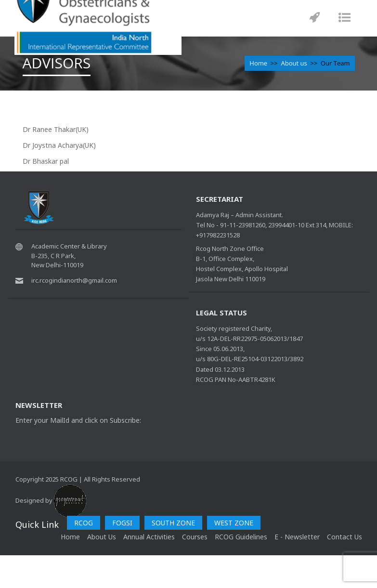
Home (258, 63)
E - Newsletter (297, 537)
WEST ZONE (234, 523)
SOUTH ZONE (173, 523)
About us (294, 63)
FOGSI (122, 523)
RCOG (84, 523)
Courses (195, 537)
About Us (102, 537)
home (70, 537)
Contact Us (344, 537)
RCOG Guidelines (241, 537)
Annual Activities (149, 537)
